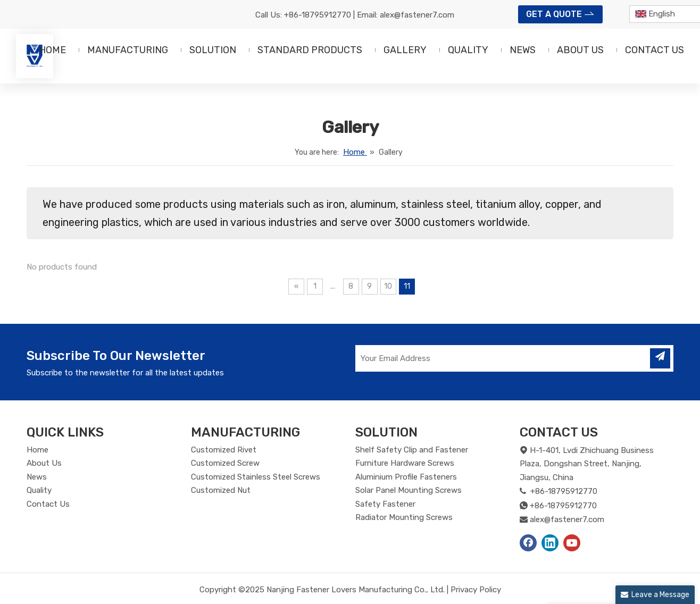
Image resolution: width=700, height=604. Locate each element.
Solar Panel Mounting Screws (409, 490)
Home (37, 450)
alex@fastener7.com (417, 15)
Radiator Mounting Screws (404, 517)
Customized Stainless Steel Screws (256, 477)
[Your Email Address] (498, 358)
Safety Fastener (385, 504)
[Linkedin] (550, 543)
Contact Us (48, 504)
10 (388, 286)
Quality (39, 490)
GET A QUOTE (560, 13)
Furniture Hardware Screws (405, 463)
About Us (44, 463)
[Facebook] (528, 543)
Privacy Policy (476, 590)
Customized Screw (225, 463)
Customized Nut (221, 490)
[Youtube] (572, 543)
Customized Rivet (224, 450)
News (37, 477)
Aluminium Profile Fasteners (406, 477)
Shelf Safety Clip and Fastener (412, 450)
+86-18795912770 (318, 15)
